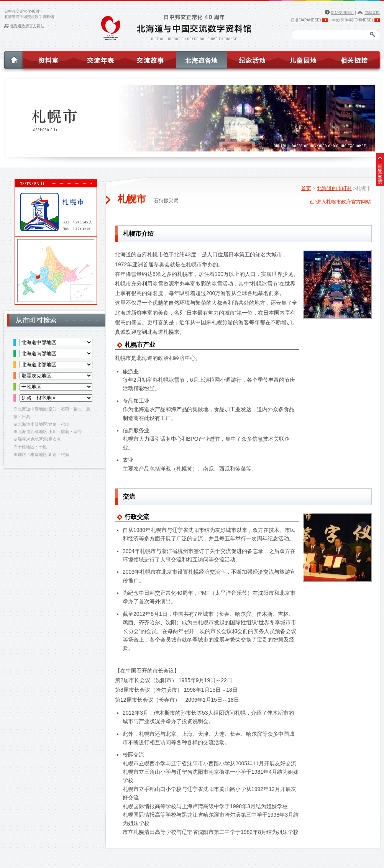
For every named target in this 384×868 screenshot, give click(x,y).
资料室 (48, 59)
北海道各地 (201, 59)
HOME (11, 59)
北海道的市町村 (334, 188)
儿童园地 (303, 59)
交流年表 (99, 59)
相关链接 (356, 59)
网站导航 (372, 12)
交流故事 (150, 59)
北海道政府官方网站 (27, 26)
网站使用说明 (342, 12)
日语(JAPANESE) (306, 20)
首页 (306, 188)
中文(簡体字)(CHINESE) (352, 20)
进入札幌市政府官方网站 (344, 202)
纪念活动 (252, 59)
